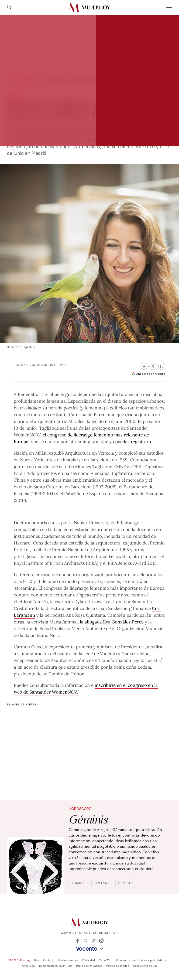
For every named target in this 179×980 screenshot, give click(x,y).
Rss (37, 960)
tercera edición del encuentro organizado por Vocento (75, 574)
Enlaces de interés (23, 704)
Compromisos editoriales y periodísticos (141, 960)
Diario (78, 883)
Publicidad (89, 960)
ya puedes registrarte (131, 441)
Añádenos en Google (149, 374)
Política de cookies (118, 966)
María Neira (49, 635)
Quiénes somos (68, 960)
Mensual (125, 883)
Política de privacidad (89, 966)
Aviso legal (29, 966)
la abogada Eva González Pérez (112, 622)
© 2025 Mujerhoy (20, 960)
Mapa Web (105, 960)
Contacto (49, 960)
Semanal (101, 883)
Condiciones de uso (145, 966)
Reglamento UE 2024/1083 (56, 966)
